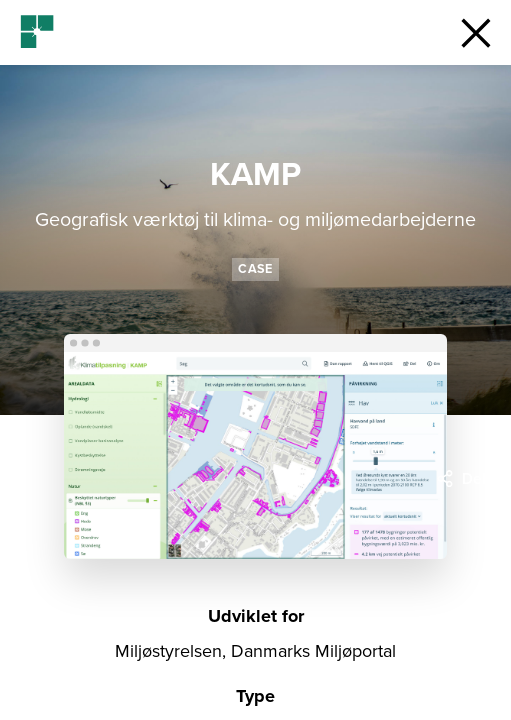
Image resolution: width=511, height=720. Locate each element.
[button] (476, 32)
